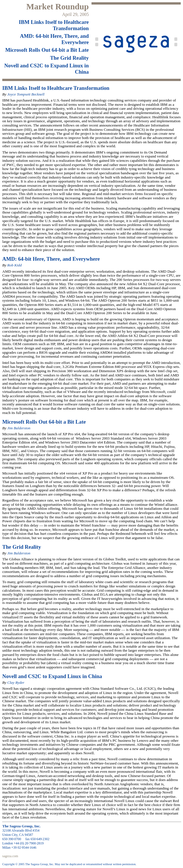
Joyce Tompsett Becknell (26, 94)
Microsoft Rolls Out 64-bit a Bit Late (47, 50)
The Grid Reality (70, 58)
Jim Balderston (19, 428)
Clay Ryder (16, 682)
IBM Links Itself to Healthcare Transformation (54, 25)
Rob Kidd (14, 265)
